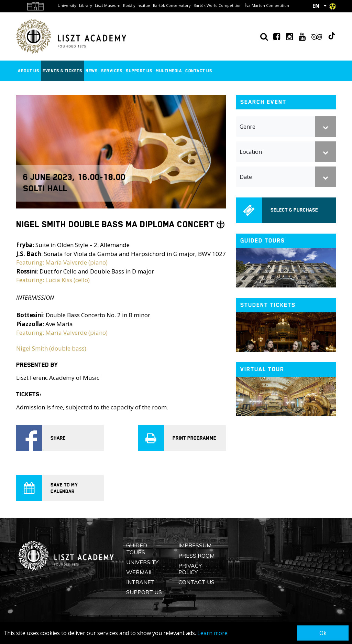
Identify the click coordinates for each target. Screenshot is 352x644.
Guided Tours (137, 549)
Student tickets (268, 305)
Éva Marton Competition (267, 5)
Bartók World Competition (218, 5)
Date (246, 177)
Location (251, 152)
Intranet (140, 582)
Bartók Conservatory (172, 5)
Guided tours (263, 241)
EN (316, 6)
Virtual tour (262, 369)
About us (29, 71)
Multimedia (169, 71)
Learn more (212, 633)
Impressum (195, 545)
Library (86, 5)
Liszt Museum (108, 5)
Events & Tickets (62, 71)
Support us (139, 71)
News (92, 71)
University (67, 5)
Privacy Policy (190, 569)
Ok (323, 633)
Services (112, 71)
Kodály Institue (137, 5)
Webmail (140, 572)
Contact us (199, 71)
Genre (247, 127)
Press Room (196, 556)
